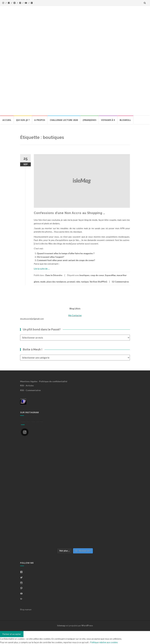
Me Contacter (75, 315)
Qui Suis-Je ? (23, 120)
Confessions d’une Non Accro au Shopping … (69, 213)
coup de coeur (97, 275)
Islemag (61, 625)
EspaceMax (110, 275)
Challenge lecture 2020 (64, 120)
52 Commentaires (120, 282)
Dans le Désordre (54, 275)
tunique (85, 282)
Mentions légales (29, 381)
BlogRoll (125, 120)
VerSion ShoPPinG (98, 282)
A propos (40, 120)
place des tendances (56, 282)
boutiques (85, 275)
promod (71, 282)
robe (78, 282)
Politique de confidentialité (53, 381)
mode (43, 282)
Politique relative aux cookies (104, 642)
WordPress (87, 625)
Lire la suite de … (42, 269)
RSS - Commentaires (30, 390)
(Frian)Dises (89, 120)
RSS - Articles (27, 385)
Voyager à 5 (108, 120)
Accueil (7, 120)
